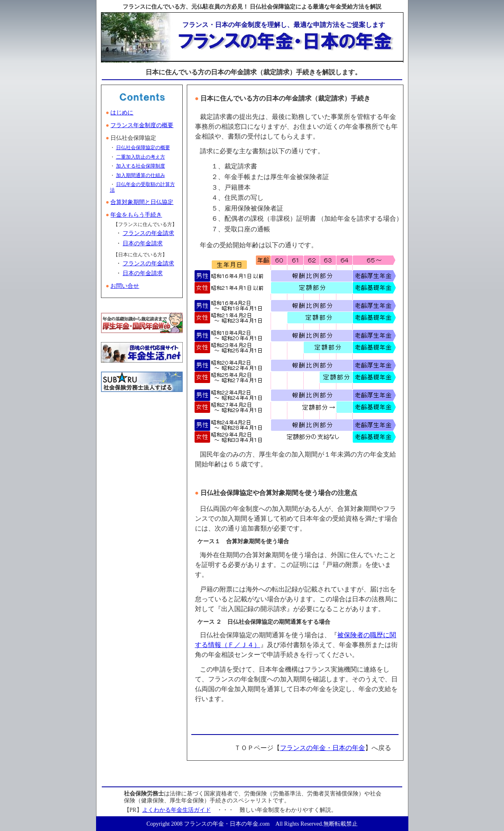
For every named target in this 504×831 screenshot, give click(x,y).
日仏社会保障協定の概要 (143, 148)
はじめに (122, 113)
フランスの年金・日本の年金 (323, 748)
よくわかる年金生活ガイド (177, 810)
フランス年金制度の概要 (142, 125)
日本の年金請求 (143, 243)
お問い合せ (125, 286)
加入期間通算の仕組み (141, 175)
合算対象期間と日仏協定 (142, 202)
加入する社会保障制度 (141, 166)
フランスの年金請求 (148, 233)
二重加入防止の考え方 (141, 157)
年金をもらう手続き (136, 215)
